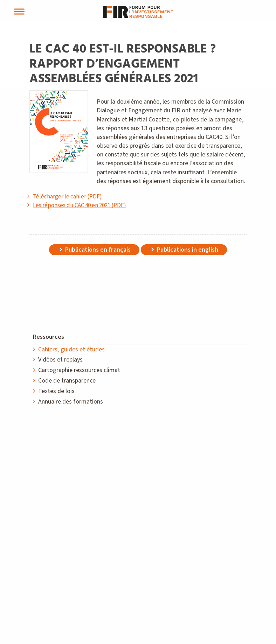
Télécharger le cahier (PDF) (67, 197)
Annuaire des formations (71, 402)
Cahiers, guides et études (71, 349)
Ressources (49, 337)
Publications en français (98, 250)
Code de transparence (67, 381)
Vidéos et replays (60, 360)
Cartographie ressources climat (79, 370)
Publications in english (188, 250)
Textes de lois (56, 391)
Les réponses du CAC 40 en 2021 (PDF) (80, 205)
